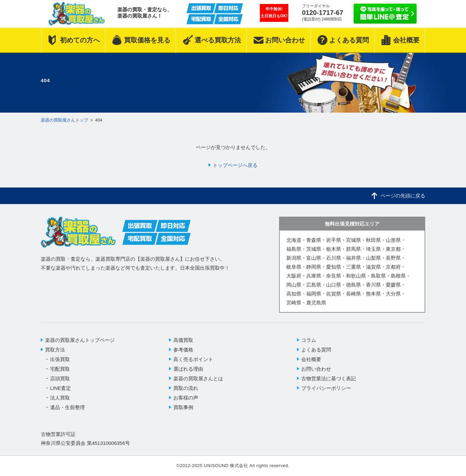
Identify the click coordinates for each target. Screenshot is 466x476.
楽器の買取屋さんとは (198, 378)
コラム (309, 340)
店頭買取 (60, 378)
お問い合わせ (316, 369)
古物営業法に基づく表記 (329, 378)
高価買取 (183, 340)
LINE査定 (60, 388)
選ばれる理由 (188, 369)
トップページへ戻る (235, 165)
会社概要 (311, 359)
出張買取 (60, 359)
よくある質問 (316, 350)
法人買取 (60, 398)
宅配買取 (60, 369)
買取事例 (183, 407)
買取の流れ (186, 388)
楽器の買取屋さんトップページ (80, 340)
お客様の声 (186, 398)
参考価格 (183, 350)
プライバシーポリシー (326, 388)
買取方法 (55, 350)
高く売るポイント (193, 359)
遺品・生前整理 (67, 407)
